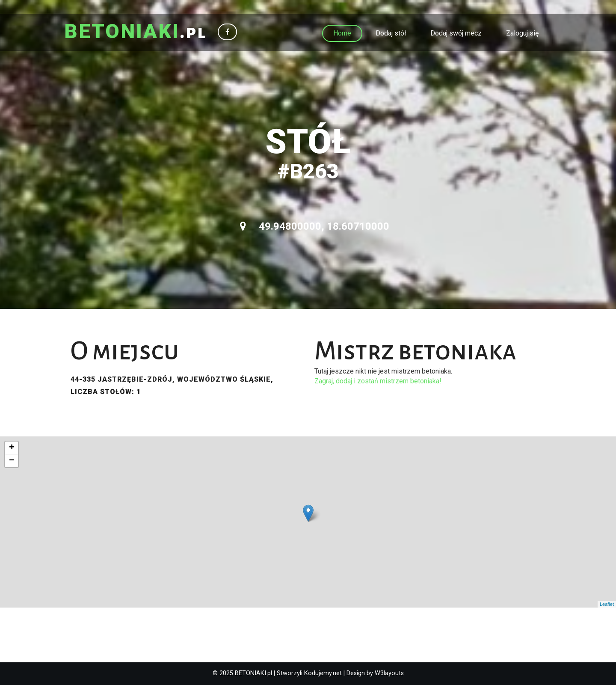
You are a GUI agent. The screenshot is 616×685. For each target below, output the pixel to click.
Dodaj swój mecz (456, 33)
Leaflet (607, 604)
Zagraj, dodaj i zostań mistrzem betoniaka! (378, 381)
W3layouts (389, 673)
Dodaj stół (391, 33)
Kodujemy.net (323, 673)
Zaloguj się (522, 33)
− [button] (12, 461)
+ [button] (12, 448)
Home (342, 33)
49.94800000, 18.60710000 (315, 226)
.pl (135, 32)
